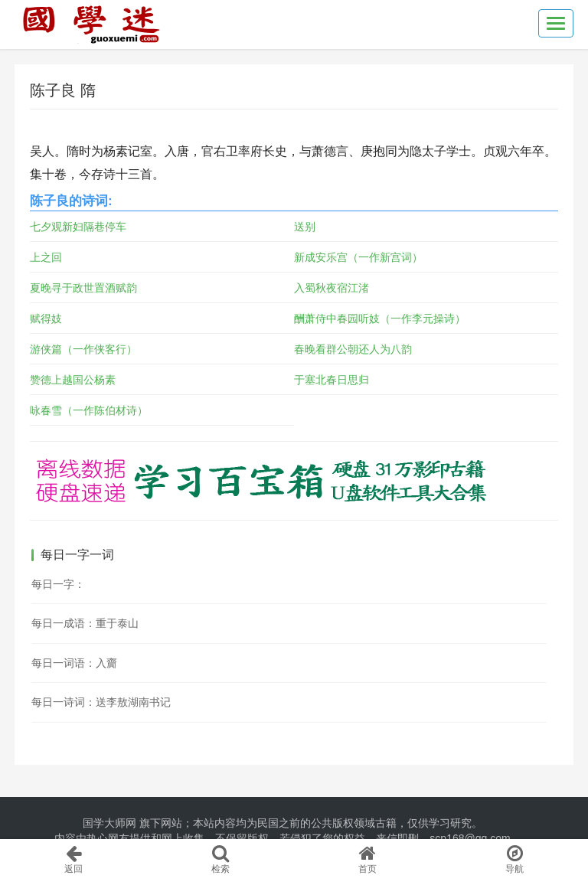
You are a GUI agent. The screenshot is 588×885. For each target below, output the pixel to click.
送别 (305, 227)
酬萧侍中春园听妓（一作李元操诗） (380, 318)
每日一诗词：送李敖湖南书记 (101, 702)
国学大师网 (109, 823)
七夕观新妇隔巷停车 (78, 227)
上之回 (46, 257)
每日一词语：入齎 (74, 663)
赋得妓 (46, 318)
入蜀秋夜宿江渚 (332, 288)
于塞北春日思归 (332, 380)
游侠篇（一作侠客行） (83, 349)
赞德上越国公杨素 (73, 380)
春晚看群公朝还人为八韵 (353, 349)
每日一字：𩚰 (58, 584)
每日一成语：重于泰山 (85, 623)
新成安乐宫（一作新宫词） (358, 257)
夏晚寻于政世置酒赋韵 (83, 288)
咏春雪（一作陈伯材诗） (89, 410)
